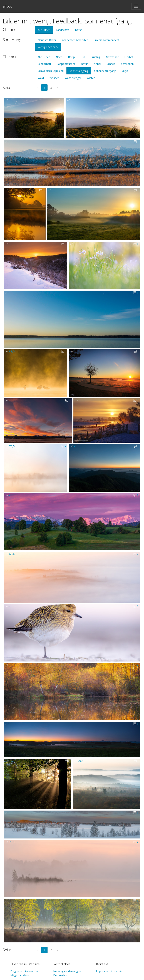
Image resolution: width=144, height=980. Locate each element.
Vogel (125, 71)
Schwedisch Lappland (51, 71)
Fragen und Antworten (24, 971)
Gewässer (112, 57)
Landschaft (63, 30)
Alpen (59, 57)
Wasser (54, 78)
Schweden (127, 64)
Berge (72, 57)
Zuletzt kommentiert (106, 40)
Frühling (95, 57)
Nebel (97, 64)
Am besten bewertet (75, 40)
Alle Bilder (44, 30)
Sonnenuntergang (105, 71)
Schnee (111, 64)
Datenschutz (61, 975)
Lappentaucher (66, 64)
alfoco (8, 6)
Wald (41, 78)
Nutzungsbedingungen (67, 971)
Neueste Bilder (47, 40)
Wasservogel (73, 78)
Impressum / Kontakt (109, 971)
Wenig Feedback (48, 47)
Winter (91, 78)
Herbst (129, 57)
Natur (79, 30)
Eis (83, 57)
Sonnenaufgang (79, 71)
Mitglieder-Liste (20, 975)
